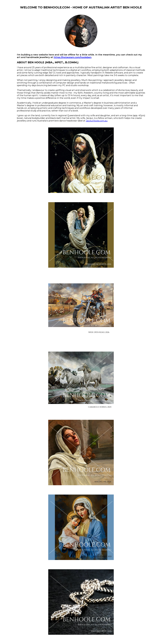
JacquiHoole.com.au (97, 121)
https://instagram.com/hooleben (73, 57)
